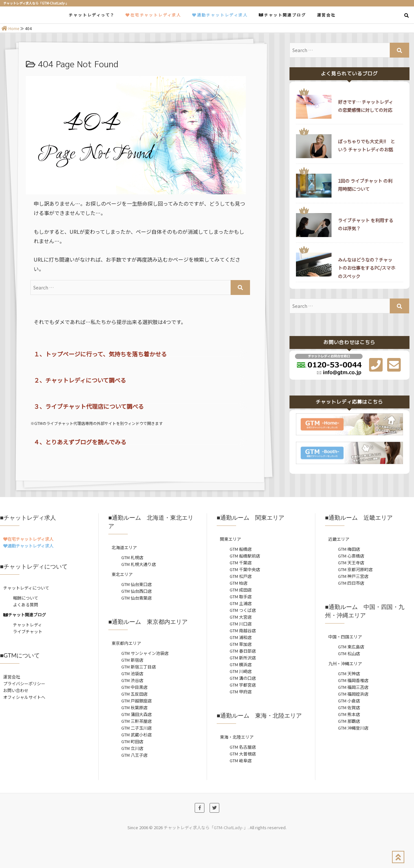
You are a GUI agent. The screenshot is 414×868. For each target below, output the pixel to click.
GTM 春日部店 (243, 651)
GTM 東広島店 (351, 647)
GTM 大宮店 (241, 617)
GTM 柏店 (239, 583)
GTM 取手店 (241, 597)
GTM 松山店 (349, 653)
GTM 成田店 (241, 590)
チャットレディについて (26, 588)
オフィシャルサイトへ (24, 697)
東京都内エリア (126, 643)
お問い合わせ (16, 690)
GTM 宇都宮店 (243, 685)
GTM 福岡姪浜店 (353, 694)
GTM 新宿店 (132, 660)
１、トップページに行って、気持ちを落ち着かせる (100, 354)
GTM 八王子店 (134, 755)
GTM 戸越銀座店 (136, 701)
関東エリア (230, 539)
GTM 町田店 (132, 741)
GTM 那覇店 (349, 721)
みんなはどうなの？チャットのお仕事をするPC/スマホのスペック (367, 268)
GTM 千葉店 (241, 563)
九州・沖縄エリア (345, 663)
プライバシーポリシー (24, 684)
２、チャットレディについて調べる (80, 380)
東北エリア (122, 574)
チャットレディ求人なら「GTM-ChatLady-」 (206, 827)
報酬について (26, 598)
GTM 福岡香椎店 (353, 680)
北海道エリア (124, 547)
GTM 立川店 (132, 748)
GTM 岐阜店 (241, 760)
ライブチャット (28, 631)
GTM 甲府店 (241, 692)
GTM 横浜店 (241, 664)
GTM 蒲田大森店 (136, 714)
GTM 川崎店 (241, 671)
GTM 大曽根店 (243, 754)
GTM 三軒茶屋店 (136, 721)
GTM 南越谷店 (243, 630)
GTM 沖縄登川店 (353, 728)
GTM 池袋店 (132, 673)
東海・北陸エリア (237, 737)
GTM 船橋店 (241, 549)
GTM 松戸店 (241, 576)
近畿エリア (339, 539)
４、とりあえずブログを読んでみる (80, 442)
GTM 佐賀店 (349, 707)
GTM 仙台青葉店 (136, 598)
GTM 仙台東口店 (136, 584)
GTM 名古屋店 (243, 747)
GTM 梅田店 (349, 549)
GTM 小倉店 (349, 701)
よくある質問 (26, 605)
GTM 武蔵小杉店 (136, 735)
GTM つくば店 (243, 610)
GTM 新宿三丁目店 (139, 667)
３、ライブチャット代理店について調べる (89, 406)
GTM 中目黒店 (134, 687)
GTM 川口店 (241, 624)
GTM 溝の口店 (243, 678)
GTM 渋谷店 (132, 680)
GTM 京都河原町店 (355, 569)
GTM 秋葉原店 (134, 707)
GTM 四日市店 (351, 583)
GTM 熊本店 (349, 714)
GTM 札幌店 (132, 557)
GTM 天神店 (349, 673)
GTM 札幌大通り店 (139, 564)
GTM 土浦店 (241, 603)
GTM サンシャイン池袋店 (145, 653)
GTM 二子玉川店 (136, 728)
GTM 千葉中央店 (245, 569)
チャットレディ (27, 625)
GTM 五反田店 (134, 694)
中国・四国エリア (345, 637)
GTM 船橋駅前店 (245, 556)
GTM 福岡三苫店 (353, 687)
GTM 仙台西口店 (136, 591)
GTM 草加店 (241, 644)
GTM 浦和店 (241, 637)
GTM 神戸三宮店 (353, 576)
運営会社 (326, 15)
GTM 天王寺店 (351, 563)
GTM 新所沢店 (243, 658)
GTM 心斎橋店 (351, 556)
